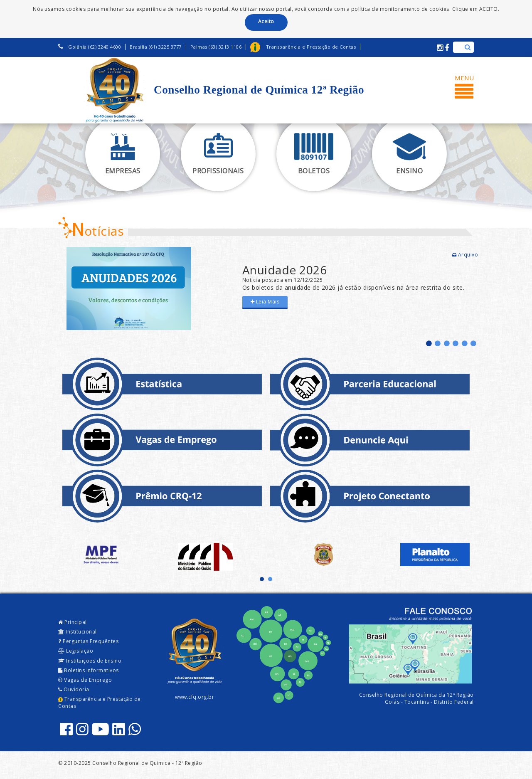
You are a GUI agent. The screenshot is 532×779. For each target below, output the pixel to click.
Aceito (266, 21)
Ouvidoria (74, 689)
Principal (73, 622)
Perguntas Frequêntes (88, 641)
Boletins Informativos (89, 670)
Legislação (76, 651)
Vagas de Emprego (85, 680)
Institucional (78, 632)
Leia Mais (265, 302)
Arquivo (465, 255)
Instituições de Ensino (90, 661)
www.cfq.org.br (195, 697)
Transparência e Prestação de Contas (100, 703)
